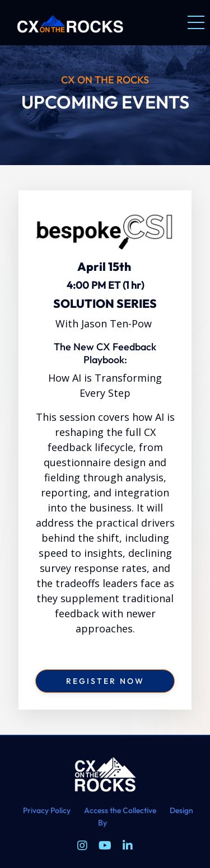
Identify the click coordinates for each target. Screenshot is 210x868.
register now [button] (105, 681)
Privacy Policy (47, 810)
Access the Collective (120, 810)
